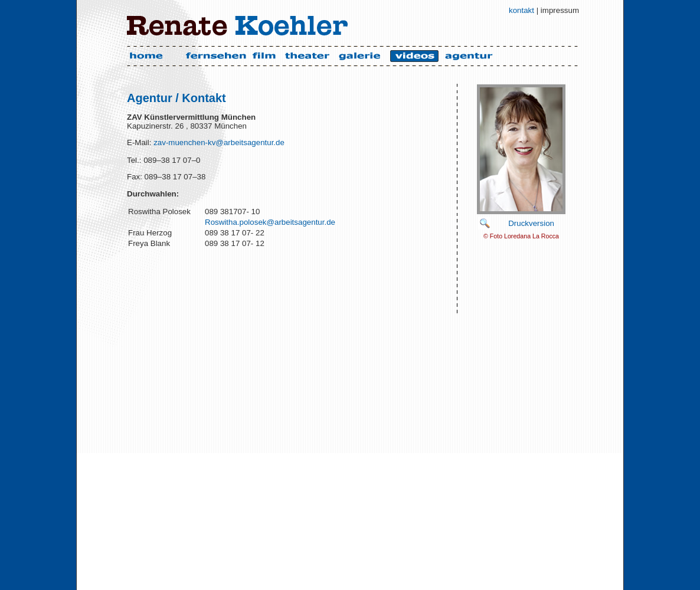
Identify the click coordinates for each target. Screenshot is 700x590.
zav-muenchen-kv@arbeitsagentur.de (217, 142)
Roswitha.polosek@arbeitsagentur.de (270, 222)
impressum (560, 10)
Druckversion (531, 223)
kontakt (521, 10)
